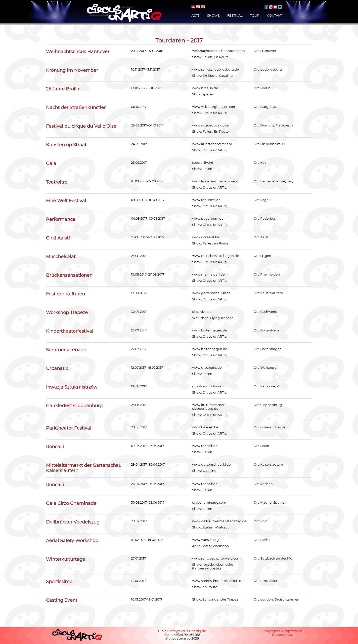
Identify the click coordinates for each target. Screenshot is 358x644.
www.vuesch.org (205, 540)
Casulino (226, 76)
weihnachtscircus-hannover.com (219, 51)
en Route (221, 243)
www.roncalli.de (205, 446)
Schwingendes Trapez (220, 599)
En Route (221, 57)
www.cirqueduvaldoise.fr (212, 125)
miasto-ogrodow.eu (208, 386)
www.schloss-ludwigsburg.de (216, 69)
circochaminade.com (209, 503)
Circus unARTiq (215, 113)
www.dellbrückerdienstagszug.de (219, 521)
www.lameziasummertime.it (215, 181)
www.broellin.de (205, 88)
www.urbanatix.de (207, 368)
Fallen (207, 57)
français (203, 7)
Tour (255, 16)
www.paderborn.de (208, 219)
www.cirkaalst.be (206, 237)
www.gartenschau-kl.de (211, 293)
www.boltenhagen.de (210, 330)
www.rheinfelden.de (208, 274)
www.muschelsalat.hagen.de (216, 256)
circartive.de (202, 312)
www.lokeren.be (205, 427)
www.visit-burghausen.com (214, 107)
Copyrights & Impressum (282, 631)
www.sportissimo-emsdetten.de (218, 581)
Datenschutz (282, 635)
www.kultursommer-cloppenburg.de (209, 407)
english (198, 7)
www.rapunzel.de (206, 200)
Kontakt (274, 16)
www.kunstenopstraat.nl (212, 144)
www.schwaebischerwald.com (216, 558)
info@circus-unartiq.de (188, 631)
